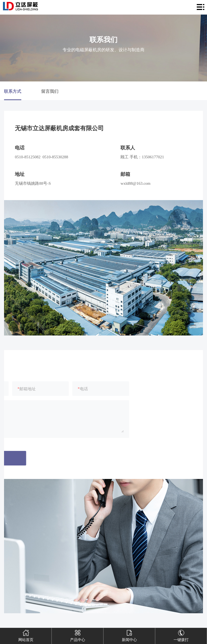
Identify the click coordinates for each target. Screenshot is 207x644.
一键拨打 (181, 635)
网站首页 (26, 635)
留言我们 (50, 91)
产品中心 (78, 635)
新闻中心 (129, 635)
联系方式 (13, 91)
